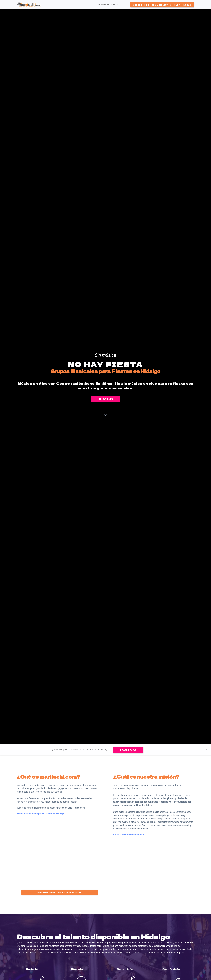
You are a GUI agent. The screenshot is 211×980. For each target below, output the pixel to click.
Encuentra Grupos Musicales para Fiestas (162, 5)
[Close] (207, 750)
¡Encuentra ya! (106, 399)
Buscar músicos (128, 750)
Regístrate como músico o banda (130, 835)
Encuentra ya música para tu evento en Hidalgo (41, 814)
